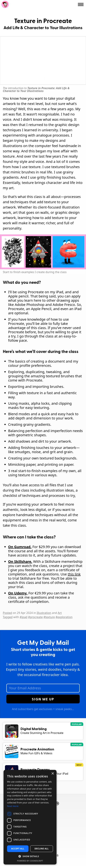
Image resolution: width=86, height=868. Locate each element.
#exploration (64, 617)
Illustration (44, 613)
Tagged (8, 617)
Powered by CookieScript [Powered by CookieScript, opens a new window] (30, 861)
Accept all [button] (18, 849)
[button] (30, 856)
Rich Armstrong (5, 4)
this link (74, 574)
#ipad (24, 617)
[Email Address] (43, 688)
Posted (7, 613)
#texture (49, 617)
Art (60, 613)
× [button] (53, 774)
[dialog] (30, 817)
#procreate (35, 617)
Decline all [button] (42, 849)
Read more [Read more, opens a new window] (13, 806)
